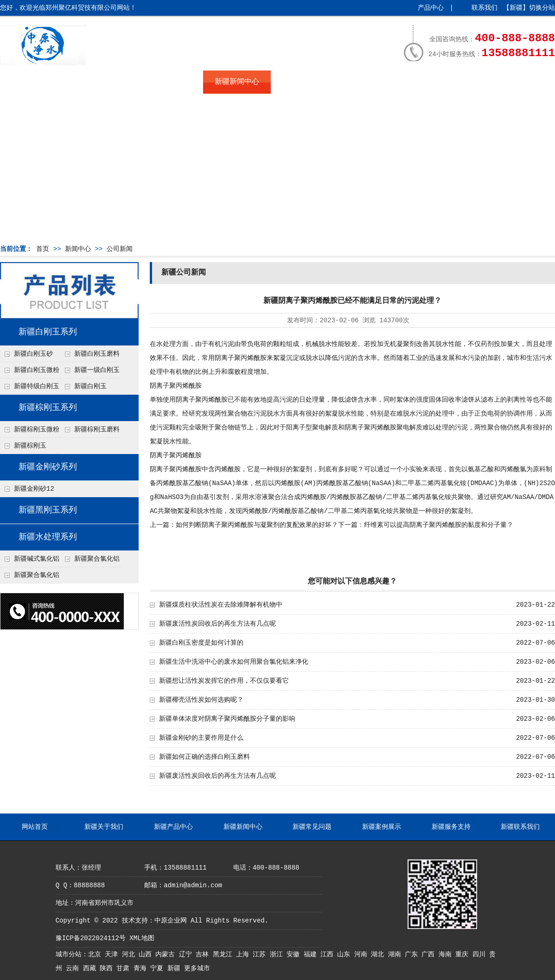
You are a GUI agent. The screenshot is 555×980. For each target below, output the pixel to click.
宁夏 (159, 968)
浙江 (278, 954)
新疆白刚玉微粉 (37, 370)
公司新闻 (120, 249)
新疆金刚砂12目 (27, 491)
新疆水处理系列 (48, 537)
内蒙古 (167, 954)
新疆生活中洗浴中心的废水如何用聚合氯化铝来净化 (234, 662)
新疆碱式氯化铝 (37, 559)
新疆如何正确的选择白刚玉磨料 (204, 757)
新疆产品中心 (169, 82)
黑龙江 (224, 954)
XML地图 (142, 938)
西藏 (91, 968)
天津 (113, 954)
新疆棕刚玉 (30, 446)
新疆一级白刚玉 (97, 370)
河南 (363, 954)
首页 (43, 249)
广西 (430, 954)
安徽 (295, 954)
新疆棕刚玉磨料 (97, 429)
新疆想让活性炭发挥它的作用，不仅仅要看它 (224, 681)
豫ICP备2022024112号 (91, 938)
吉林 (204, 954)
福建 (312, 954)
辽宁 (187, 954)
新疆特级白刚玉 (37, 386)
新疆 (176, 968)
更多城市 (197, 968)
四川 (481, 954)
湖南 (396, 954)
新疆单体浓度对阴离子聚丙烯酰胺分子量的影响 (227, 719)
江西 (329, 954)
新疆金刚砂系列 (48, 467)
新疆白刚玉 (90, 386)
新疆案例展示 (372, 82)
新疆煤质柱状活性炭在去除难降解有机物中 (221, 605)
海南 (447, 954)
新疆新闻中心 (237, 82)
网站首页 (34, 82)
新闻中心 (78, 249)
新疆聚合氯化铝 (37, 575)
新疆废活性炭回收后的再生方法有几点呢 (217, 624)
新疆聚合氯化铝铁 (90, 561)
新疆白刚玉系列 (48, 332)
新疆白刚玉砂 (33, 354)
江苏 (261, 954)
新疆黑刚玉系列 (48, 510)
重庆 (464, 954)
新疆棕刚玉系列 (48, 408)
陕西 (108, 968)
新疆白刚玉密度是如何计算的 (201, 643)
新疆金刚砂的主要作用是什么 (201, 738)
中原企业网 (171, 921)
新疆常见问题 (305, 82)
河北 (130, 954)
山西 (147, 954)
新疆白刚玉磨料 (97, 354)
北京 (96, 954)
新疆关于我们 (102, 82)
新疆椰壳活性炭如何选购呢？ (201, 700)
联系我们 (485, 8)
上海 (244, 954)
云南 (74, 968)
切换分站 (542, 8)
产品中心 (431, 8)
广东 (413, 954)
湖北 (379, 954)
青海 (142, 968)
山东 (345, 954)
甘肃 (125, 968)
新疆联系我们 (508, 82)
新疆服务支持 (440, 82)
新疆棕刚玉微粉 (37, 429)
